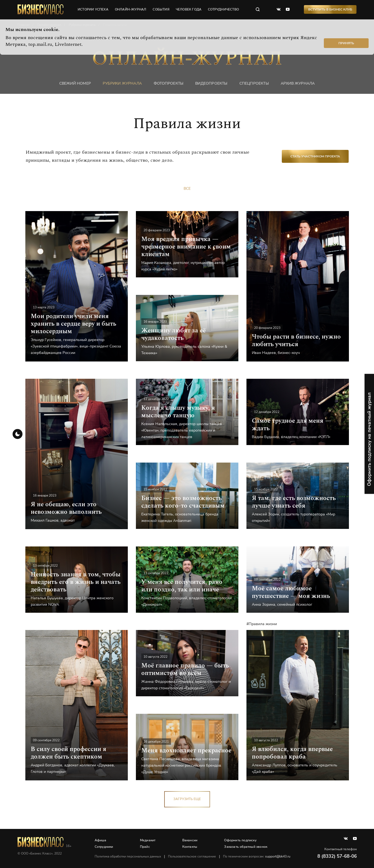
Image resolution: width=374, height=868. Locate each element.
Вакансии (190, 840)
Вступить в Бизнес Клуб (330, 9)
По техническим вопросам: (257, 856)
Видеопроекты (211, 83)
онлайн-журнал (131, 9)
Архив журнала (298, 83)
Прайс (145, 847)
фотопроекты (169, 83)
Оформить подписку (240, 840)
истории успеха (93, 9)
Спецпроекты (254, 83)
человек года (189, 9)
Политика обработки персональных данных (128, 856)
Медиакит (148, 840)
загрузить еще (187, 799)
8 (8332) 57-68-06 (337, 856)
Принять (346, 43)
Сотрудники (104, 847)
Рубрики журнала (122, 83)
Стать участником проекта (315, 156)
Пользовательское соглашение (192, 856)
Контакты (190, 847)
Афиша (101, 840)
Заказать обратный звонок (246, 847)
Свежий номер (75, 83)
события (161, 9)
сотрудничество (223, 9)
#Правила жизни (262, 624)
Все (187, 189)
